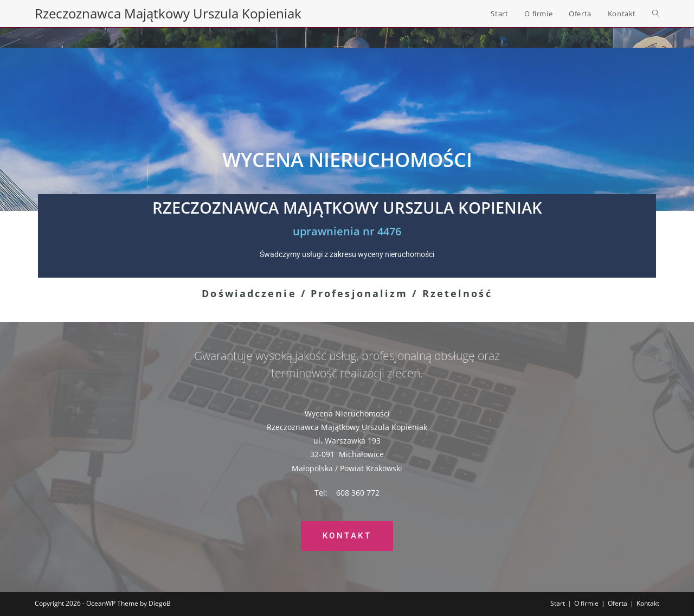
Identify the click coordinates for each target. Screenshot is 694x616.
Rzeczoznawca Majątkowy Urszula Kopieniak (168, 13)
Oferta (618, 603)
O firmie (586, 603)
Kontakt (648, 603)
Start (558, 603)
